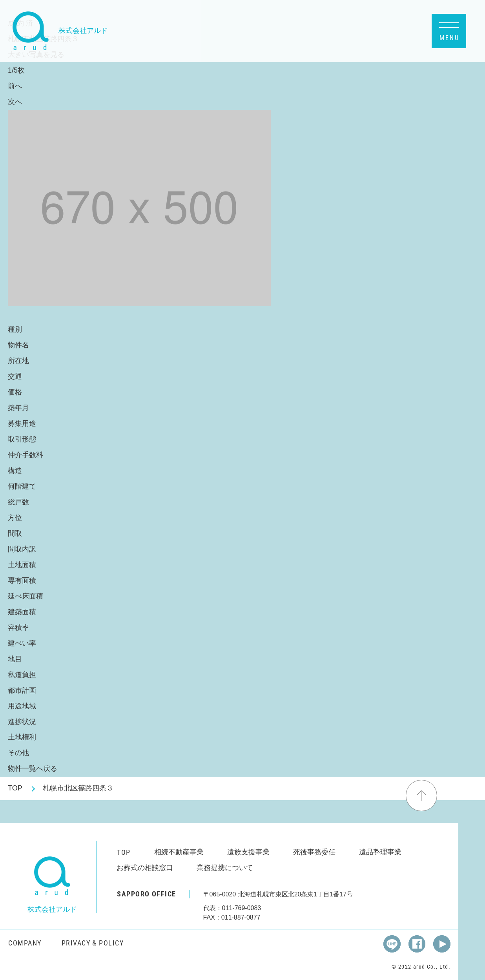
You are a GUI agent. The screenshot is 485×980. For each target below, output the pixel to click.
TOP (15, 788)
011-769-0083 (242, 908)
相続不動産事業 (179, 852)
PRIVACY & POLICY (93, 943)
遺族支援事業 (248, 852)
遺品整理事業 (380, 852)
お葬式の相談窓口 (145, 868)
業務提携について (225, 868)
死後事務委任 (314, 852)
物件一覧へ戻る (33, 768)
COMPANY (25, 943)
